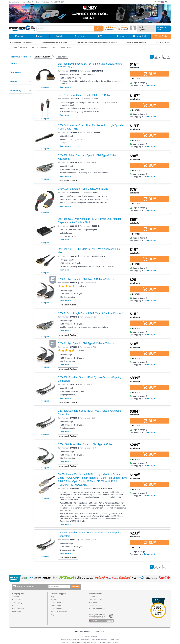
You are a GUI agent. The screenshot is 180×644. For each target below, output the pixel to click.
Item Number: (63, 71)
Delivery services (57, 603)
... (160, 57)
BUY (149, 74)
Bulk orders (93, 603)
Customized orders (96, 606)
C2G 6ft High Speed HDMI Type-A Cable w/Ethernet (86, 343)
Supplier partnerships (97, 609)
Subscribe (75, 587)
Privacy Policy (100, 631)
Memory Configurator (59, 612)
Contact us (16, 600)
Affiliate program (19, 603)
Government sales (96, 600)
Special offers (56, 606)
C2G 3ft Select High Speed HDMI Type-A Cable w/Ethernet (90, 313)
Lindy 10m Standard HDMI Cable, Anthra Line (83, 189)
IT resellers (93, 597)
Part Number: (85, 71)
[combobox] (65, 28)
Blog (37, 2)
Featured (62, 57)
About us (16, 597)
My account (143, 30)
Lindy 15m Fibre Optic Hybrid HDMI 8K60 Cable (84, 95)
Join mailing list (14, 2)
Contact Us (45, 2)
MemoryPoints (18, 612)
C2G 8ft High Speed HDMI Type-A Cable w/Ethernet (86, 279)
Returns (15, 606)
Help (23, 2)
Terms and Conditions (83, 631)
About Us (30, 2)
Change (110, 621)
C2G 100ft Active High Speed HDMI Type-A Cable (85, 444)
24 (164, 57)
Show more (66, 87)
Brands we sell (18, 609)
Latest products (57, 609)
